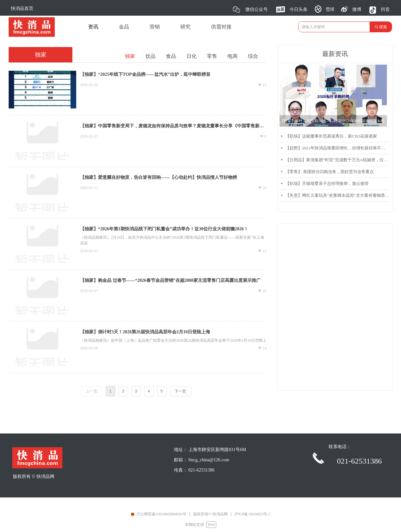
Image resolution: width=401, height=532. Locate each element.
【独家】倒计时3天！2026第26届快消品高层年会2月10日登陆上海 (145, 332)
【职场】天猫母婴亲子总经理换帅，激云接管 (327, 183)
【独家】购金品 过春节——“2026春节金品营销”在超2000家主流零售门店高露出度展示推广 (170, 280)
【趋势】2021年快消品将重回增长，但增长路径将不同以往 (337, 148)
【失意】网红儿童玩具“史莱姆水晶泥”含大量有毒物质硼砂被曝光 (337, 195)
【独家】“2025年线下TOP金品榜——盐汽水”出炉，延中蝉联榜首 (145, 74)
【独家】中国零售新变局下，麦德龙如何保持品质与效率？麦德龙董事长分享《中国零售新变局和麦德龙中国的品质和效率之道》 (172, 127)
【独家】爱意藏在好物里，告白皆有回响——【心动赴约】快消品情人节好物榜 (159, 177)
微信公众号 (257, 9)
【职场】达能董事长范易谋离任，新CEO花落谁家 (331, 136)
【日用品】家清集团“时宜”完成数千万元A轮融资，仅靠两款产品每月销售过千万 (337, 160)
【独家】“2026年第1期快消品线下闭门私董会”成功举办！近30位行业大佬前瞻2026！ (164, 229)
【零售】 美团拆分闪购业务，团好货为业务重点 (330, 172)
